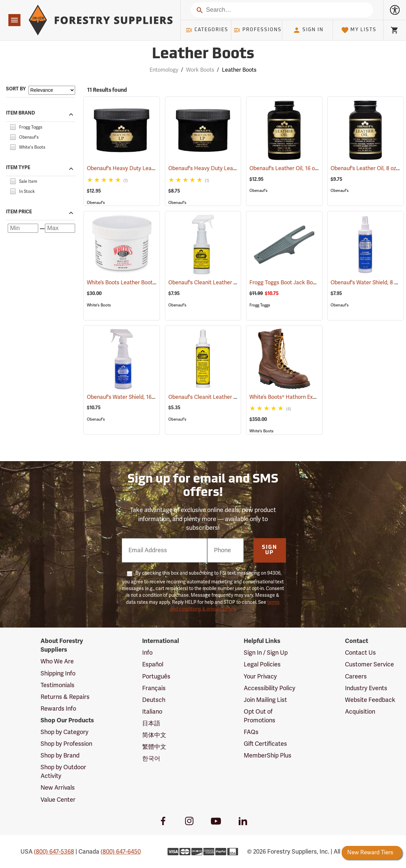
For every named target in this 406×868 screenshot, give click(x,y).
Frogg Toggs (260, 305)
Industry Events (366, 688)
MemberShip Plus (268, 755)
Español (153, 664)
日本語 (151, 723)
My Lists (359, 30)
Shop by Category (65, 732)
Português (156, 676)
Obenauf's (96, 203)
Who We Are (57, 661)
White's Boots (99, 305)
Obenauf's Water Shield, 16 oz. (133, 397)
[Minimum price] (23, 228)
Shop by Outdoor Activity (63, 772)
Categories (207, 30)
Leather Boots (239, 70)
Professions (257, 30)
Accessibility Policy (270, 688)
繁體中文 (154, 747)
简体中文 (154, 735)
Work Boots (200, 70)
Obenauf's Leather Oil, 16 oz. (293, 168)
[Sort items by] (52, 90)
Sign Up (270, 550)
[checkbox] (13, 126)
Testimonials (57, 685)
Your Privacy (260, 676)
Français (154, 688)
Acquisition (360, 712)
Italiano (152, 712)
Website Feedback (370, 700)
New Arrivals (58, 788)
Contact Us (360, 653)
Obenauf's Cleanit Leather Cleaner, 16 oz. (228, 283)
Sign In (308, 30)
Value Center (58, 800)
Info (147, 653)
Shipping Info (58, 673)
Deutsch (154, 700)
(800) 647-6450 (121, 852)
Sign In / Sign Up (266, 653)
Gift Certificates (265, 744)
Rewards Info (58, 709)
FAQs (251, 732)
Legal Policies (262, 664)
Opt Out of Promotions (259, 716)
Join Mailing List (265, 700)
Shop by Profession (66, 744)
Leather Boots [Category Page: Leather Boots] (203, 54)
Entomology (164, 70)
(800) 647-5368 (54, 852)
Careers (356, 676)
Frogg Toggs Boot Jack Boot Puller (301, 283)
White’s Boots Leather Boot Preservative (145, 283)
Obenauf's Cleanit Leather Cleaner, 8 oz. (227, 397)
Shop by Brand (60, 755)
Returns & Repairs (65, 697)
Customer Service (369, 664)
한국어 (151, 758)
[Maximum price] (60, 228)
